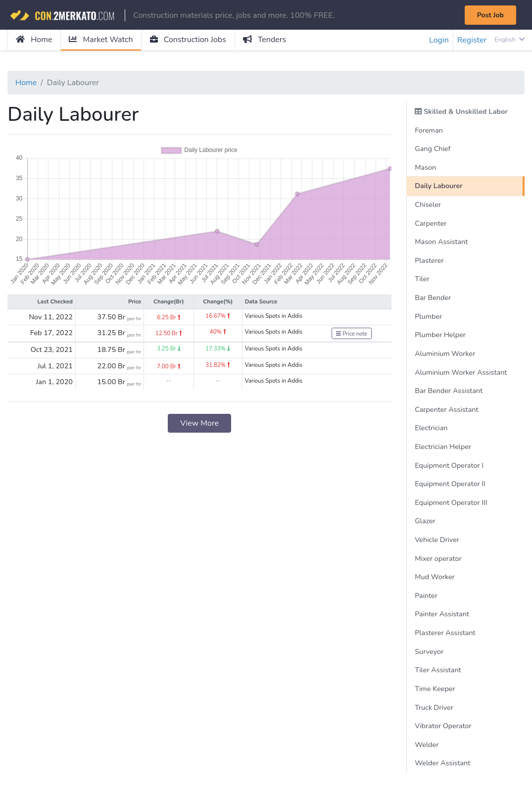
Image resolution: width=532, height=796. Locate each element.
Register (472, 40)
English (509, 40)
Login (439, 40)
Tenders (265, 40)
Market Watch (101, 40)
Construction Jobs (188, 40)
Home (34, 40)
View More (199, 423)
